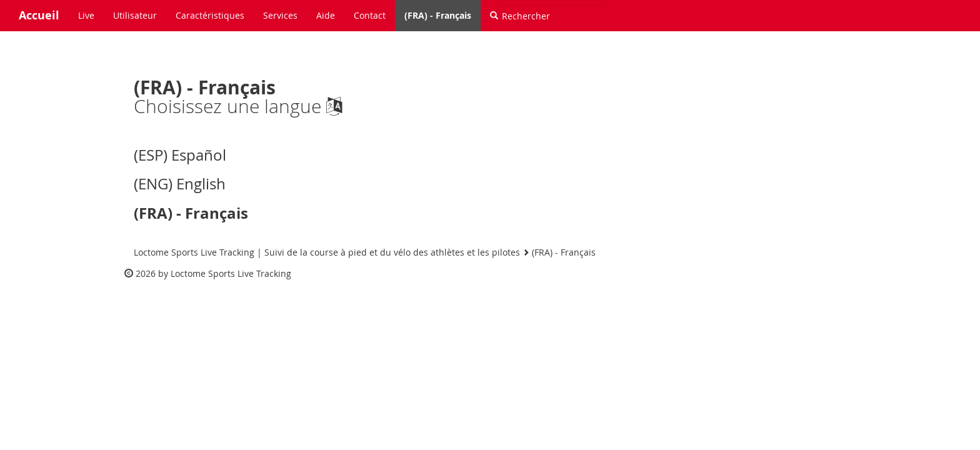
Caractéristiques (210, 15)
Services (280, 15)
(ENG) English (180, 184)
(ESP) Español (180, 155)
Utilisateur (135, 15)
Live (86, 15)
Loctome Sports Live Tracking (231, 273)
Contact (370, 15)
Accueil (39, 15)
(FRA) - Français (438, 15)
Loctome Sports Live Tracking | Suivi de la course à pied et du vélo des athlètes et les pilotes (327, 252)
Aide (326, 15)
